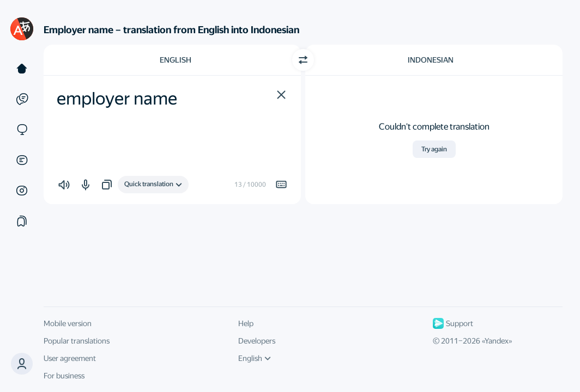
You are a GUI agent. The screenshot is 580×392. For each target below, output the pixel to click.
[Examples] (22, 99)
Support (453, 323)
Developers (257, 341)
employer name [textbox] (117, 99)
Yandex (497, 341)
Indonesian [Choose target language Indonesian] (431, 60)
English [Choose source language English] (176, 60)
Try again (434, 149)
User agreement (70, 358)
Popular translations (77, 341)
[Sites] (22, 130)
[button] (281, 95)
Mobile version (68, 323)
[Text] (22, 69)
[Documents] (22, 160)
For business (64, 376)
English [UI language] (255, 358)
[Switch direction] (303, 60)
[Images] (22, 191)
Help (246, 323)
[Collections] (22, 221)
